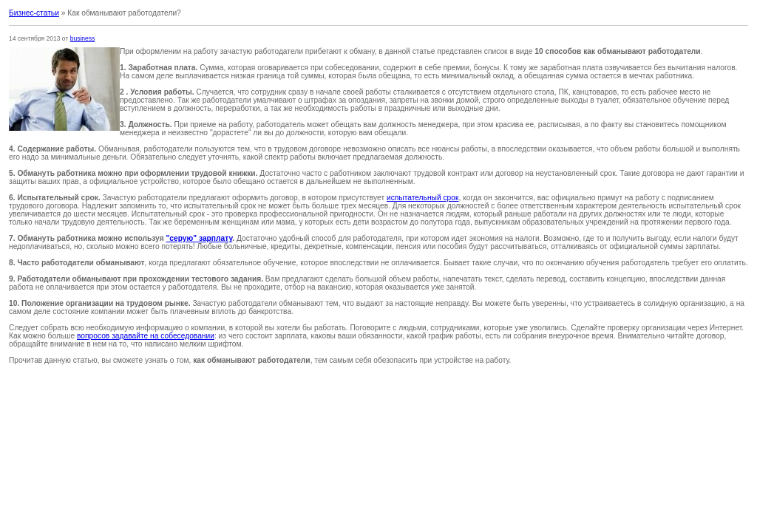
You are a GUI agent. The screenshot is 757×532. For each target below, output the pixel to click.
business (83, 38)
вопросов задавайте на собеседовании (146, 336)
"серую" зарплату (199, 238)
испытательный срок (423, 198)
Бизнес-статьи (34, 13)
